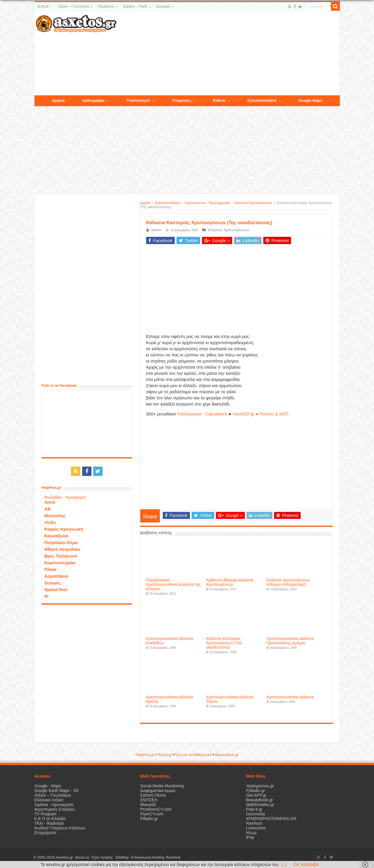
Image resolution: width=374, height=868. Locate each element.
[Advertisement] (228, 54)
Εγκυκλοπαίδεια (167, 203)
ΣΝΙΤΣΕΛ (149, 800)
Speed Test (56, 589)
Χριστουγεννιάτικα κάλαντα (290, 697)
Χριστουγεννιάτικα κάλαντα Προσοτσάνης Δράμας (290, 641)
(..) (284, 864)
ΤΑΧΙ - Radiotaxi (49, 823)
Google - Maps (48, 786)
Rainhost (254, 823)
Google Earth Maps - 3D (57, 791)
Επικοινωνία (136, 857)
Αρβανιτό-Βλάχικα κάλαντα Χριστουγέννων (230, 582)
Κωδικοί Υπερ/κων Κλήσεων (60, 828)
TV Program (45, 814)
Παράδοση (106, 6)
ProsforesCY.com (156, 809)
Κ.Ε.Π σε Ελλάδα (50, 819)
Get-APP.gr (256, 795)
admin (156, 230)
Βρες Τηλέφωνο (61, 555)
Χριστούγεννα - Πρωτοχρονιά (207, 203)
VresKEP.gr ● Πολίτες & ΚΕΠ (260, 414)
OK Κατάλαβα (306, 864)
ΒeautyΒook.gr (227, 755)
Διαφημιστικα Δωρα (158, 791)
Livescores (256, 828)
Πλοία (51, 569)
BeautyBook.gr (259, 800)
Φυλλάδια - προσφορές (65, 497)
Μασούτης (55, 515)
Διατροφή (163, 6)
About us (81, 857)
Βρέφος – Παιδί (135, 6)
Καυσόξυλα (56, 535)
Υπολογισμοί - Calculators (202, 414)
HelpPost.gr (145, 755)
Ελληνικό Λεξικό (49, 800)
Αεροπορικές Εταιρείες (55, 809)
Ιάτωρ (251, 833)
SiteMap (119, 857)
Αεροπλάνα (56, 575)
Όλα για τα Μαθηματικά (194, 755)
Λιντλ (50, 502)
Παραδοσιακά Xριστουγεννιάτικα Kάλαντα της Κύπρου (173, 585)
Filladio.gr (149, 819)
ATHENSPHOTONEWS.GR (271, 819)
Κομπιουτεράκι (60, 562)
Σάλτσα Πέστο (153, 795)
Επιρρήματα (45, 833)
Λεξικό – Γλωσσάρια (73, 6)
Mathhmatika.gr (260, 805)
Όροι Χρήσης (100, 857)
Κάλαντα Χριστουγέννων (253, 203)
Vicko (50, 522)
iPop (250, 837)
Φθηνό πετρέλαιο (62, 549)
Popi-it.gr (165, 755)
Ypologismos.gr (260, 786)
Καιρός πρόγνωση (64, 528)
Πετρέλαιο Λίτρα (61, 542)
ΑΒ (48, 508)
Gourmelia (256, 814)
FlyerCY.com (152, 814)
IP (46, 596)
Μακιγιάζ (148, 805)
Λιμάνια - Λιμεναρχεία (54, 805)
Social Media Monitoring (162, 786)
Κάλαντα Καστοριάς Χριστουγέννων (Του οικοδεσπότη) (224, 643)
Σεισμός (53, 582)
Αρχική (145, 203)
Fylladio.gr (256, 791)
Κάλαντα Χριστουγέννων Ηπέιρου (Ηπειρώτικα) (288, 582)
